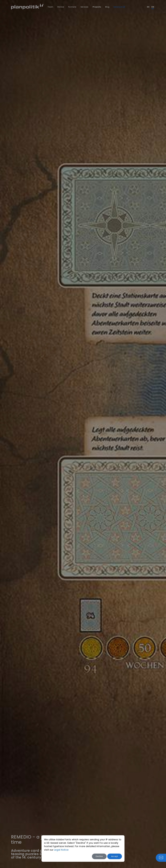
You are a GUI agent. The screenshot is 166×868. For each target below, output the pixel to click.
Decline (99, 856)
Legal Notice (61, 850)
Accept (115, 856)
